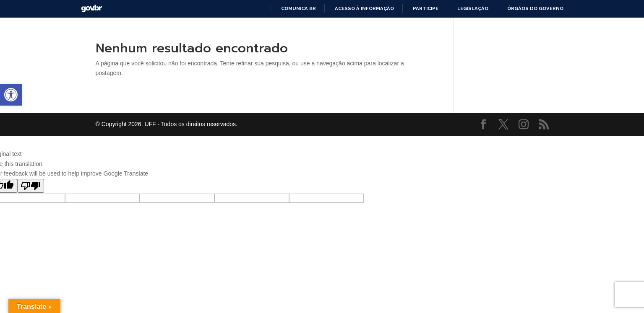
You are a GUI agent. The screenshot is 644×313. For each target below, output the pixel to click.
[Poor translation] (31, 186)
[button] (11, 95)
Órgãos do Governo (535, 8)
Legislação (473, 8)
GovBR (91, 9)
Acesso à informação (364, 8)
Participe (426, 8)
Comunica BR (299, 8)
